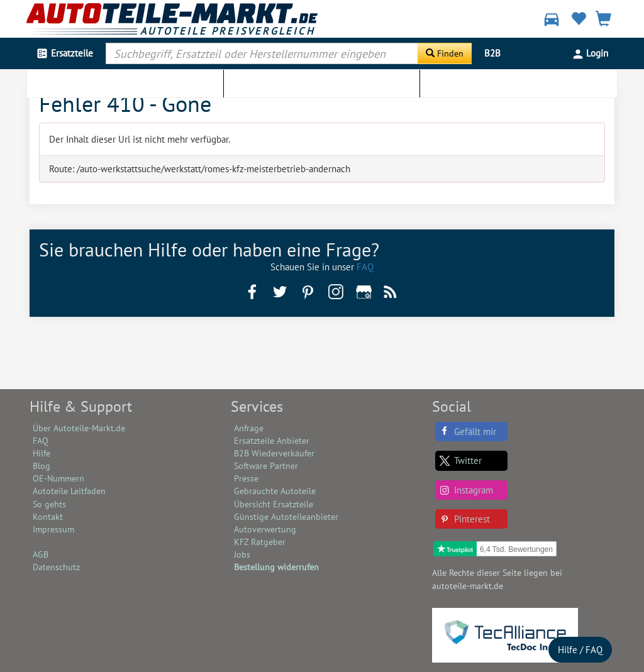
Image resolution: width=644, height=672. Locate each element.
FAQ (365, 267)
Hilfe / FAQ (580, 650)
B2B (492, 53)
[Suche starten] (445, 53)
